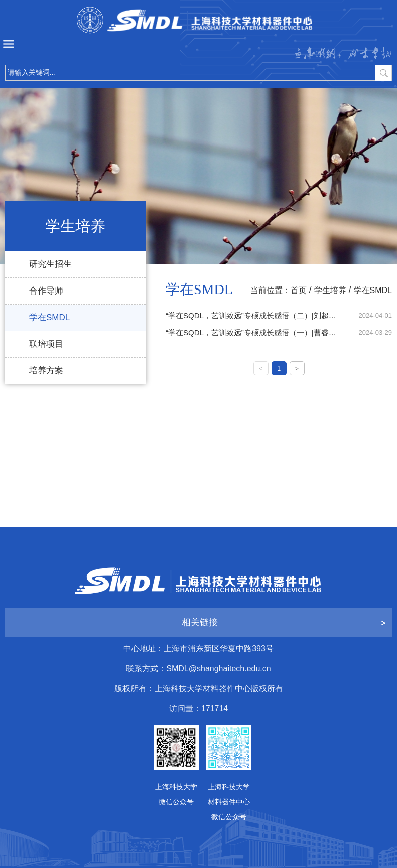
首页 (299, 290)
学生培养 (330, 290)
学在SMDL (373, 290)
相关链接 (200, 622)
